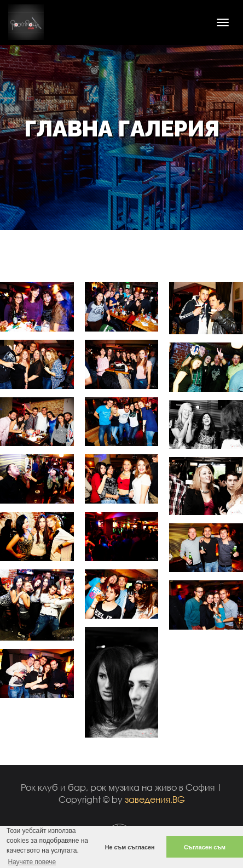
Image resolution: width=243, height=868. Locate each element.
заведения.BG (155, 799)
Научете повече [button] (32, 862)
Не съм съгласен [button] (130, 847)
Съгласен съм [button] (205, 847)
